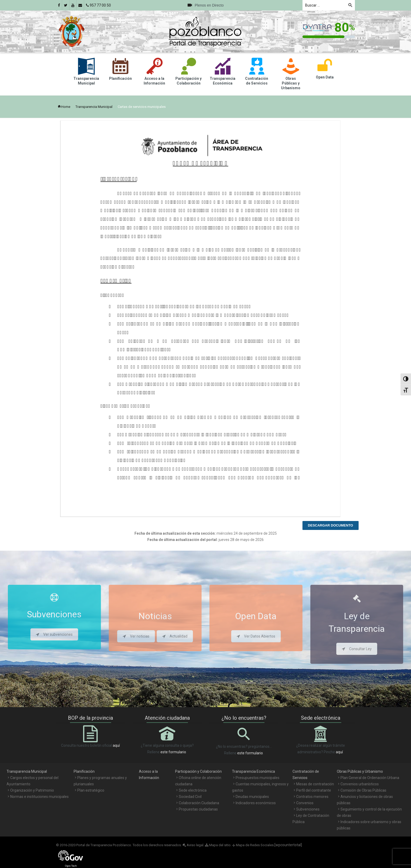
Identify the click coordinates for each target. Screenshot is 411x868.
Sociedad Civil (190, 797)
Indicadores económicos (256, 803)
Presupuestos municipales (258, 778)
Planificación (84, 771)
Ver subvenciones (54, 634)
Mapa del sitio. (218, 845)
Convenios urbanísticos (360, 784)
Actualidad (175, 636)
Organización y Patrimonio (32, 790)
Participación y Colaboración (198, 771)
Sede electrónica (193, 790)
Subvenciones (308, 809)
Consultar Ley (357, 649)
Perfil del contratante (314, 790)
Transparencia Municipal (94, 107)
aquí (116, 745)
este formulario (173, 752)
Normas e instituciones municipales (39, 797)
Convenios (305, 803)
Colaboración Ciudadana (199, 803)
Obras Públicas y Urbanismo (360, 771)
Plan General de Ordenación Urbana (370, 778)
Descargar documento (331, 525)
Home (64, 107)
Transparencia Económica (253, 771)
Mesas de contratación (315, 784)
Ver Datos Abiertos (256, 636)
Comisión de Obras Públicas (363, 790)
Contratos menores (312, 797)
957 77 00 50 (98, 5)
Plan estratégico (91, 790)
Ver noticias (136, 636)
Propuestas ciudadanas (198, 809)
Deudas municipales (252, 797)
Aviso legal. (193, 845)
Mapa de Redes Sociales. (253, 845)
